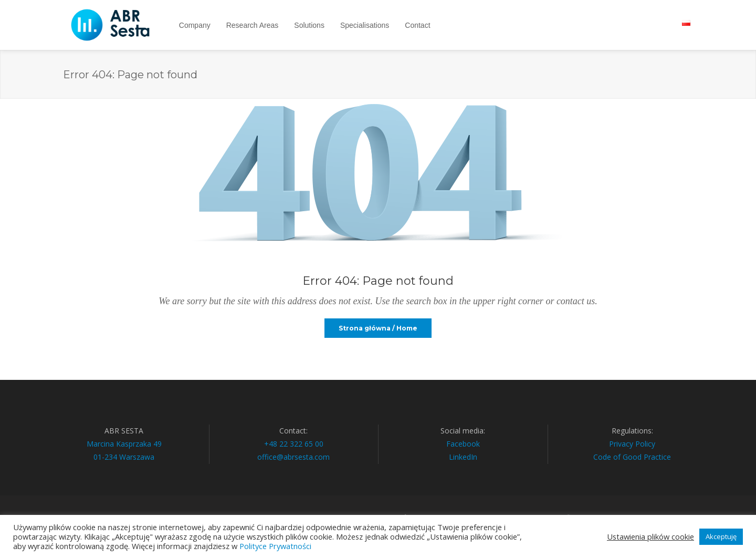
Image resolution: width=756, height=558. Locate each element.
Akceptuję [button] (721, 536)
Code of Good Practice (632, 457)
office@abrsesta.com (293, 457)
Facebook (463, 444)
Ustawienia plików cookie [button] (650, 536)
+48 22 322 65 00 (294, 444)
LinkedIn (463, 457)
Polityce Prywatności (275, 546)
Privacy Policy (632, 444)
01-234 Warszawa (124, 457)
